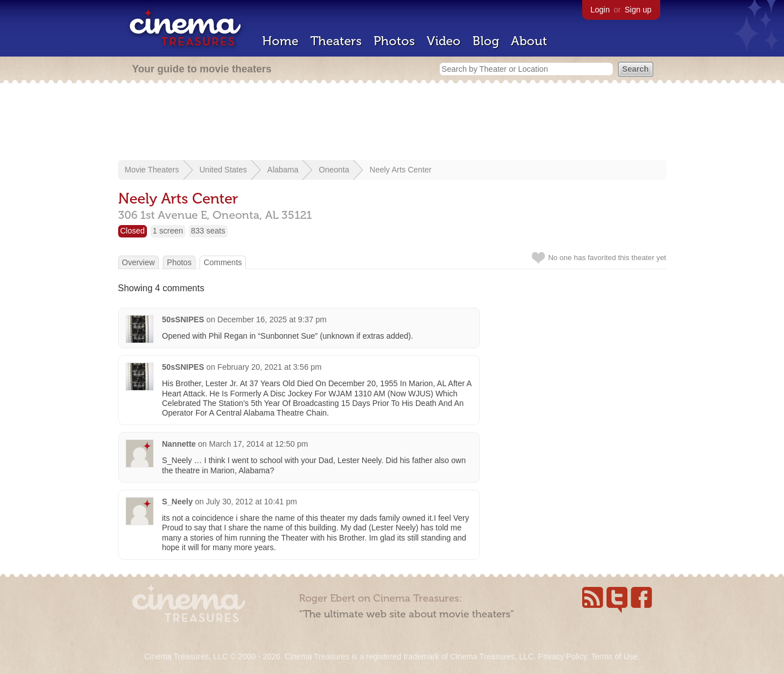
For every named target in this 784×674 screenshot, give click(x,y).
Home (280, 41)
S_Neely (177, 502)
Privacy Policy (562, 656)
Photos (394, 41)
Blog (486, 41)
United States (223, 170)
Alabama (283, 170)
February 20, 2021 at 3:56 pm (270, 367)
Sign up (638, 10)
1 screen (168, 231)
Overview (138, 262)
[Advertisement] (392, 123)
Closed (133, 231)
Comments (223, 262)
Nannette (179, 444)
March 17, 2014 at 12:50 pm (259, 444)
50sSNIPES (183, 319)
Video (444, 41)
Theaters (336, 41)
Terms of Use (614, 656)
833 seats (208, 231)
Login (600, 10)
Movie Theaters (152, 170)
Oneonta (334, 170)
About (529, 41)
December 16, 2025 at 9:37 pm (272, 319)
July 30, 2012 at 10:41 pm (251, 502)
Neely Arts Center (401, 170)
